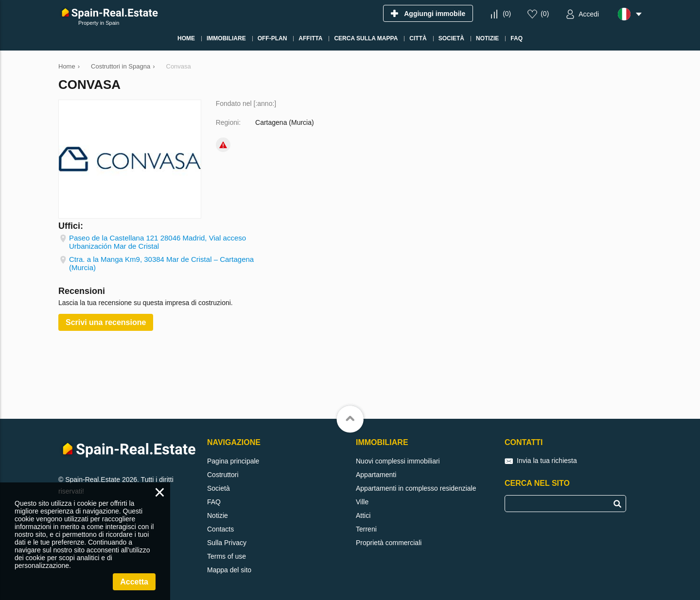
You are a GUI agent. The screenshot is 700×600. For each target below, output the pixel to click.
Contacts (220, 529)
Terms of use (227, 556)
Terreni (366, 529)
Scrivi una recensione (106, 322)
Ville (362, 502)
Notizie (218, 515)
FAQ (214, 502)
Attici (363, 515)
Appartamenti (376, 475)
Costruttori (223, 475)
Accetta (134, 582)
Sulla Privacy (227, 543)
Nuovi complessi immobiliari (398, 461)
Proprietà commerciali (389, 543)
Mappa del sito (229, 570)
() (507, 14)
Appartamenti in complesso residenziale (416, 488)
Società (219, 488)
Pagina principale (233, 461)
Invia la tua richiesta (547, 461)
